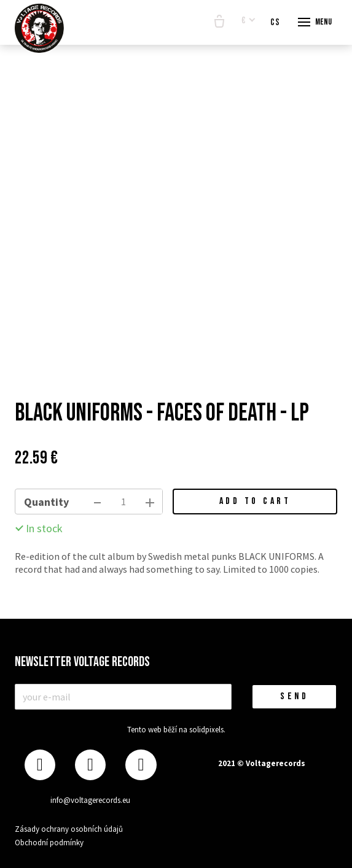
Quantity (46, 502)
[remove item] (97, 502)
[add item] (150, 502)
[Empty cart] (219, 22)
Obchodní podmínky (49, 843)
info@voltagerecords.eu (90, 800)
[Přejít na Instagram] (90, 765)
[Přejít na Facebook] (40, 765)
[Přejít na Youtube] (141, 765)
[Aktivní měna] (248, 21)
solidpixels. (207, 730)
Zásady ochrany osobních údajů (69, 829)
